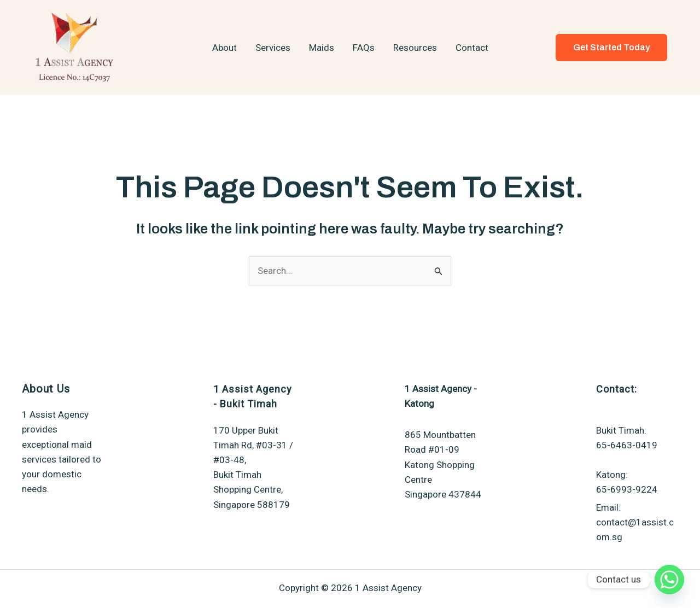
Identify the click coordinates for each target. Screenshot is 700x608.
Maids (322, 48)
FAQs (364, 48)
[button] (611, 48)
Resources (415, 48)
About (224, 48)
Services (273, 48)
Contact (472, 48)
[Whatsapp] (669, 580)
